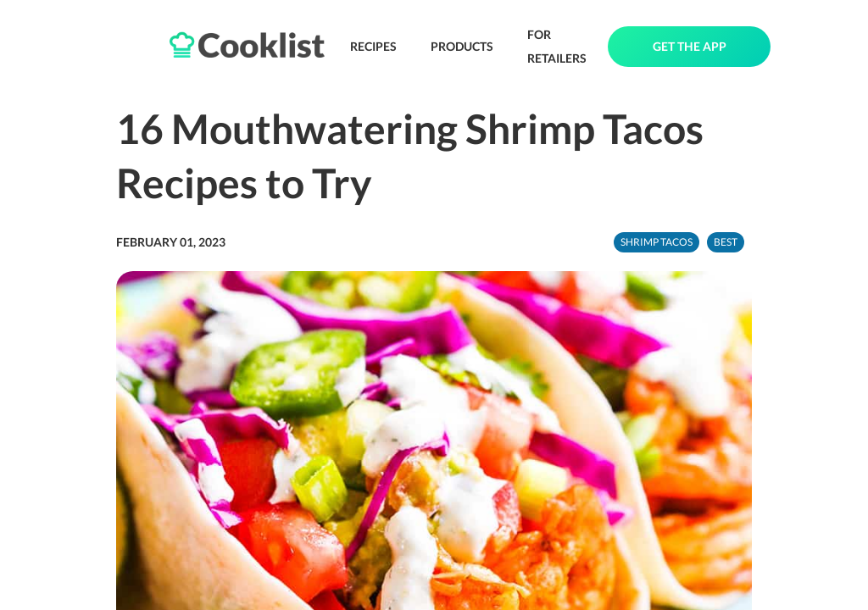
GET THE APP (690, 46)
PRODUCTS (462, 46)
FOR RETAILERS (557, 46)
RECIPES (373, 46)
